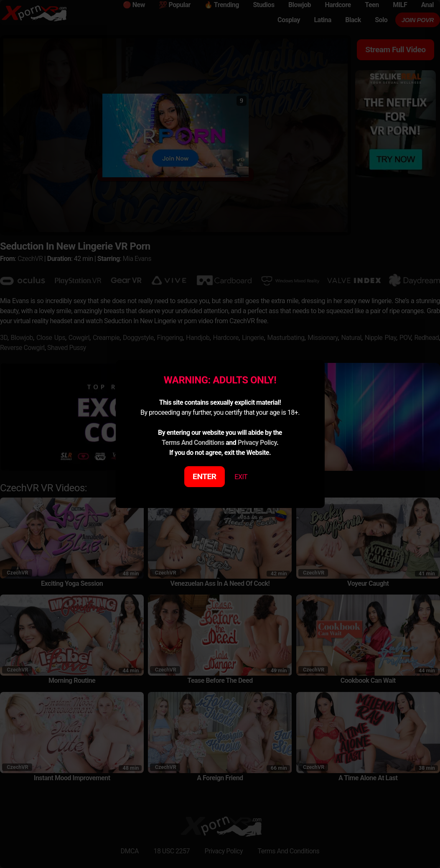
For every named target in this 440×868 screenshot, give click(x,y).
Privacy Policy (257, 443)
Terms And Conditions (193, 443)
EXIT (241, 477)
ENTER (205, 476)
